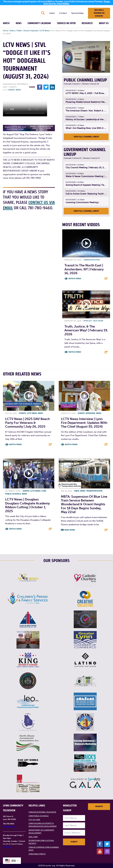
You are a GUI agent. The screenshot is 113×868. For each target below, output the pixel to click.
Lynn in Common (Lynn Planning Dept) (44, 849)
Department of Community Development (41, 832)
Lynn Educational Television (42, 812)
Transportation (92, 260)
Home (6, 31)
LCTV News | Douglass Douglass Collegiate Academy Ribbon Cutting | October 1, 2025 (27, 505)
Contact (63, 13)
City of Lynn (34, 820)
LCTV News (45, 31)
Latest (52, 13)
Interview (90, 413)
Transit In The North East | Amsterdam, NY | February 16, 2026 (84, 269)
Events (12, 90)
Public (19, 31)
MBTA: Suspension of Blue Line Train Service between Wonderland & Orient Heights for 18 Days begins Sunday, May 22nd (84, 504)
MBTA (77, 491)
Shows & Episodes (31, 31)
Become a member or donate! (99, 13)
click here (7, 847)
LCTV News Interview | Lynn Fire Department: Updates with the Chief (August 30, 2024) (84, 423)
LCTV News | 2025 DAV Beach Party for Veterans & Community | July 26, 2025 (27, 423)
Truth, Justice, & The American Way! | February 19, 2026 (86, 330)
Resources (87, 23)
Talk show (98, 321)
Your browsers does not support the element (25, 105)
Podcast (88, 321)
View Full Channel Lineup (86, 137)
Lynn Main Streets (37, 854)
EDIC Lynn (33, 837)
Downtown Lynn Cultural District (41, 842)
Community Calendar (39, 23)
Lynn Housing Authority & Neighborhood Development (43, 825)
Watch (6, 23)
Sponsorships (77, 13)
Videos (13, 31)
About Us (104, 23)
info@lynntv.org (9, 827)
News (19, 23)
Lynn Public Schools (39, 816)
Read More (70, 530)
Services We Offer (66, 23)
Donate (99, 806)
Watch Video (75, 279)
